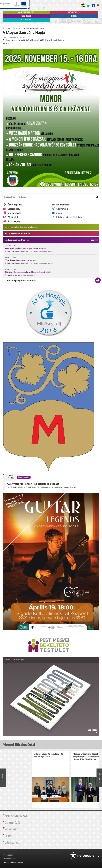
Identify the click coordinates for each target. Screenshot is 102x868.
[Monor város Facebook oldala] (93, 6)
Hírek (74, 16)
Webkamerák (63, 205)
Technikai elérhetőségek (13, 862)
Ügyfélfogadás (15, 205)
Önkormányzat (26, 12)
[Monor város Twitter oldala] (89, 6)
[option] (51, 780)
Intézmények (14, 213)
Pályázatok (13, 217)
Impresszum (8, 855)
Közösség (26, 16)
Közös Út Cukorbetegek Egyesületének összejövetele (28, 272)
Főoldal (8, 28)
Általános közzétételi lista (69, 217)
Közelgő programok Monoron (17, 240)
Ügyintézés (74, 12)
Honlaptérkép (9, 859)
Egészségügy (14, 209)
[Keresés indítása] (97, 197)
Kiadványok (62, 209)
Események (17, 28)
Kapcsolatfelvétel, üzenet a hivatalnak (20, 227)
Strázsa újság (14, 221)
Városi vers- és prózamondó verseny (21, 260)
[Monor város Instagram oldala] (98, 6)
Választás (26, 20)
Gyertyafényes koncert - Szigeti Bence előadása (26, 248)
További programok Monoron (22, 281)
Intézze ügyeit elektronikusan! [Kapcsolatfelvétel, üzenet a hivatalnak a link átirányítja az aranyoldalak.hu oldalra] (17, 234)
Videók (60, 213)
